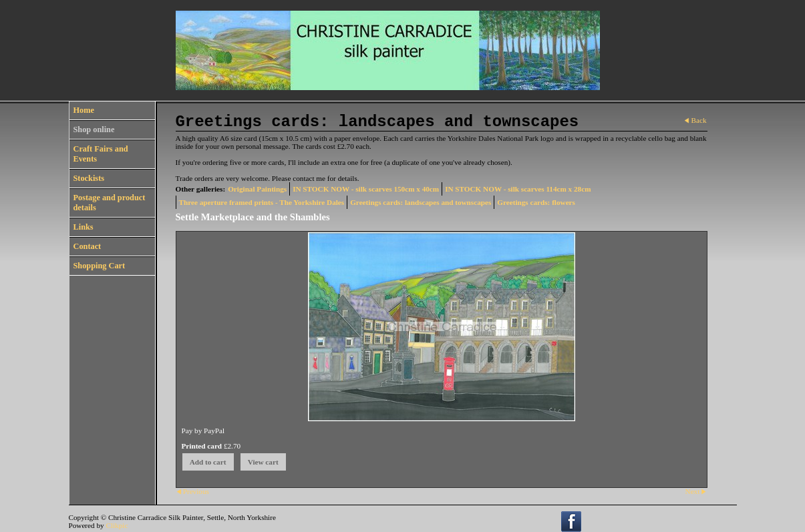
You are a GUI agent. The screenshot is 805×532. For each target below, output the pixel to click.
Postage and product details (110, 203)
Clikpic (117, 525)
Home (84, 110)
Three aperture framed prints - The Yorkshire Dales (262, 202)
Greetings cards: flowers (536, 202)
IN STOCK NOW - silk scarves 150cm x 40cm (366, 189)
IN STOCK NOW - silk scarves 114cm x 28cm (518, 189)
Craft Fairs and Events (101, 154)
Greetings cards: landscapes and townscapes (421, 202)
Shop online (94, 129)
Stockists (89, 178)
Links (84, 227)
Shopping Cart (100, 266)
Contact (88, 246)
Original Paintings (257, 189)
